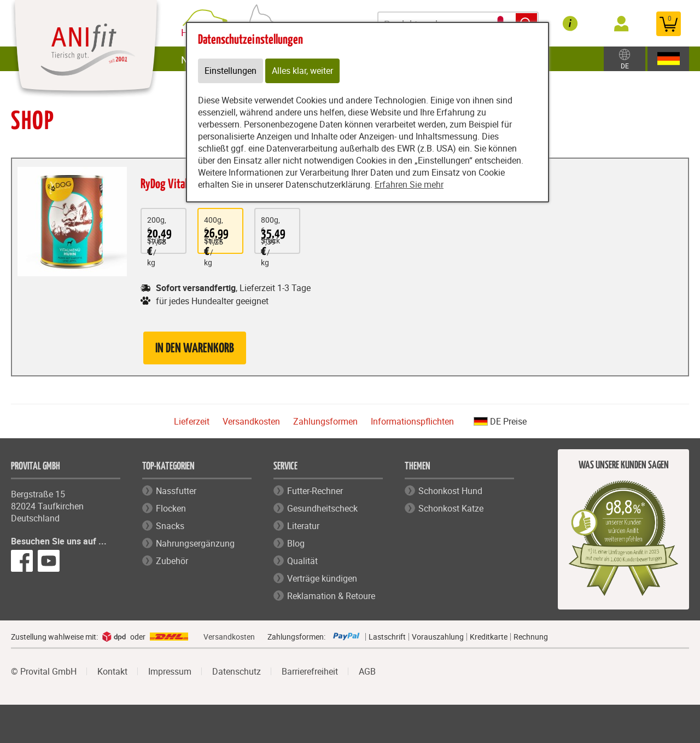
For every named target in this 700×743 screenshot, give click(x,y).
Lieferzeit (192, 421)
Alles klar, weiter (302, 71)
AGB (367, 671)
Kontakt (112, 671)
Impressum (170, 671)
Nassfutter (176, 491)
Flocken (171, 508)
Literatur (303, 526)
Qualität (302, 561)
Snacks (170, 526)
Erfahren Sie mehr (409, 185)
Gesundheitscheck (322, 508)
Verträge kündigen (322, 578)
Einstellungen (231, 71)
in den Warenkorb (195, 349)
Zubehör (172, 561)
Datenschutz (237, 671)
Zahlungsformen (325, 421)
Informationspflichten (412, 421)
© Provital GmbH (44, 671)
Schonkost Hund (450, 491)
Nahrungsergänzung (195, 543)
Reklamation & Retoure (331, 596)
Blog (296, 543)
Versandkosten (251, 421)
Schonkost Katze (451, 508)
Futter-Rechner (315, 491)
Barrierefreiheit (310, 671)
